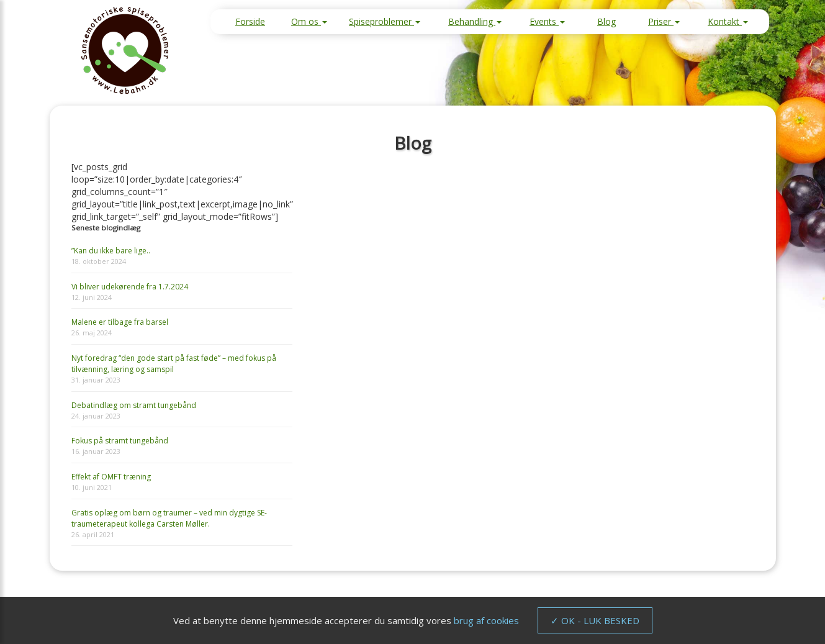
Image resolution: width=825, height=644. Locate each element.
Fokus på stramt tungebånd (120, 441)
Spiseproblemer (385, 21)
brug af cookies (486, 620)
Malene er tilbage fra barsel (120, 322)
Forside (250, 21)
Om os (309, 21)
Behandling (475, 21)
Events (547, 21)
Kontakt (728, 21)
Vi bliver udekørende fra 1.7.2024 (130, 287)
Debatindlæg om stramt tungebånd (134, 405)
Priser (664, 21)
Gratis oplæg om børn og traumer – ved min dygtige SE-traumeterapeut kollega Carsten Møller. (169, 518)
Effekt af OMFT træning (111, 477)
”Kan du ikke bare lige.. (111, 251)
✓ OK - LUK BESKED (595, 620)
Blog (606, 21)
